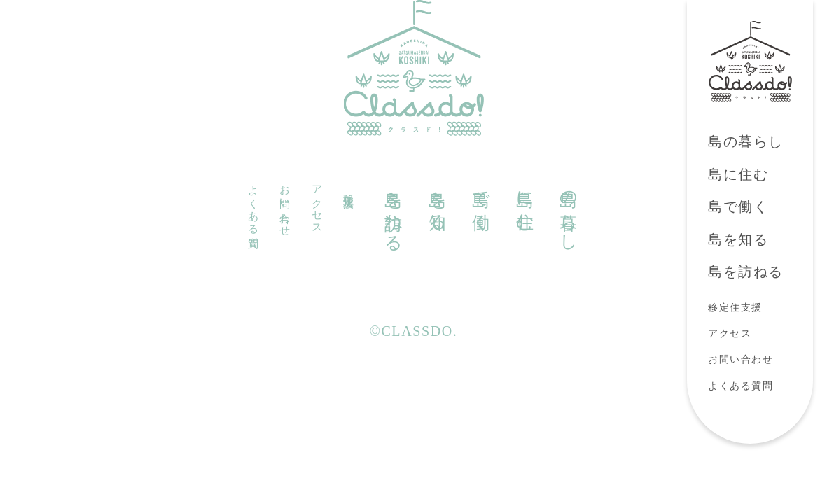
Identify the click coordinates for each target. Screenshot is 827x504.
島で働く (738, 206)
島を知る (738, 239)
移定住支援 (735, 308)
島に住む (738, 174)
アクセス (730, 334)
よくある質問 (741, 386)
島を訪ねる (746, 272)
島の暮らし (746, 141)
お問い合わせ (741, 359)
